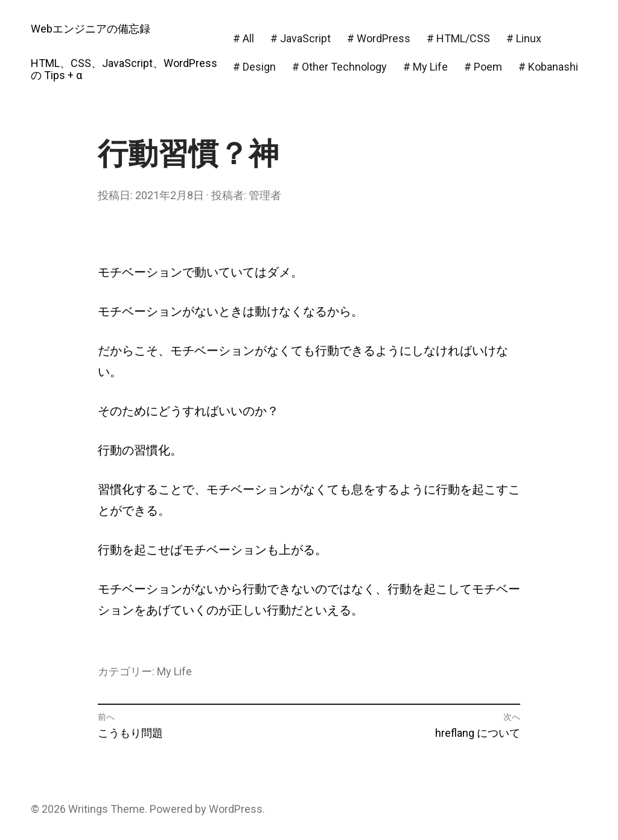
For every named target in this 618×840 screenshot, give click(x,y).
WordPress (236, 809)
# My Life (425, 67)
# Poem (483, 67)
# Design (254, 67)
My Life (174, 671)
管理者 (265, 195)
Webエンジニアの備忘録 (91, 29)
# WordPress (379, 38)
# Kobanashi (548, 67)
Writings (88, 809)
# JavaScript (301, 38)
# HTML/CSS (458, 38)
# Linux (524, 38)
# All (244, 38)
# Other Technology (339, 67)
